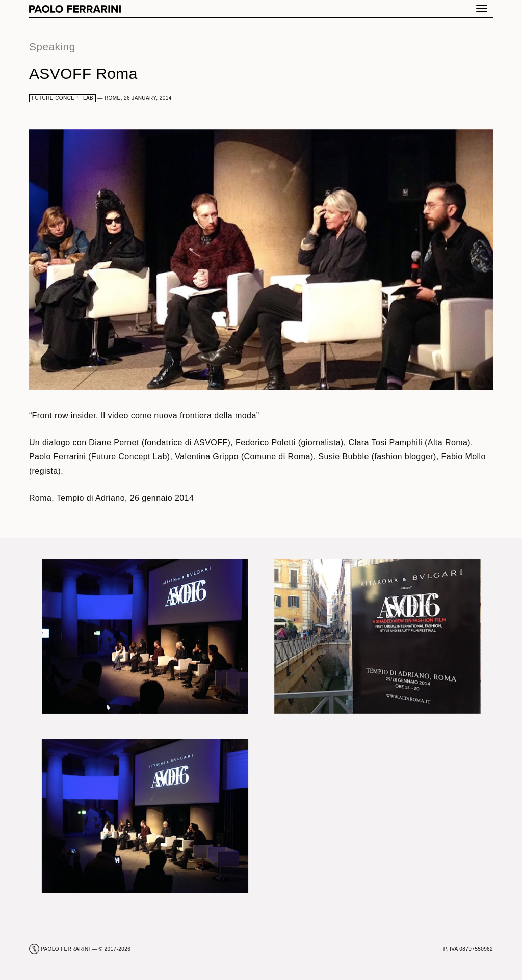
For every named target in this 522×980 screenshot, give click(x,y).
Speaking (52, 47)
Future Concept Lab (62, 98)
